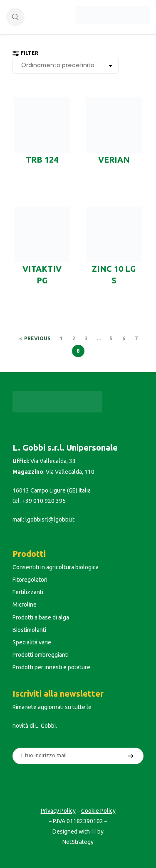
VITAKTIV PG (42, 275)
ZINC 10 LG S (114, 275)
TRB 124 (42, 160)
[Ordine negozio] (66, 66)
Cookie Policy (98, 811)
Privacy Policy (58, 811)
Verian (114, 160)
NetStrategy (78, 842)
